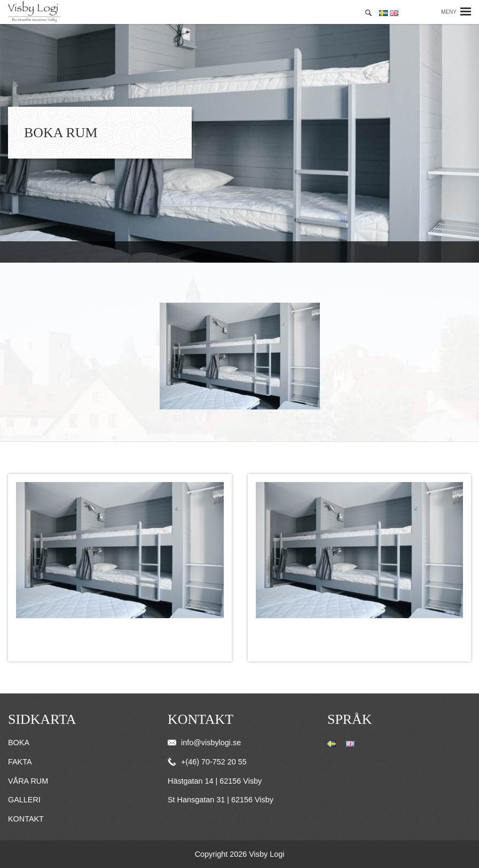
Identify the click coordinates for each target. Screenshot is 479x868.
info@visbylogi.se (204, 743)
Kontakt (26, 819)
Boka (19, 743)
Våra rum (28, 781)
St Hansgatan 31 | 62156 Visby (221, 800)
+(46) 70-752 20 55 (207, 762)
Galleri (24, 800)
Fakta (20, 762)
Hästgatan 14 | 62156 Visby (215, 781)
